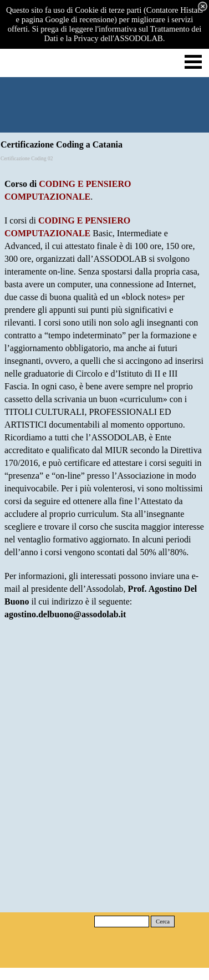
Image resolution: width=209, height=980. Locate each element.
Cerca (163, 921)
